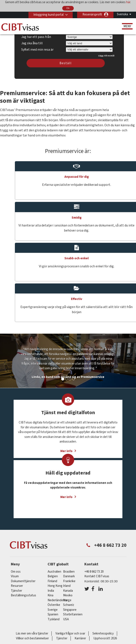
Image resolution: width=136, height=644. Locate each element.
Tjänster (17, 591)
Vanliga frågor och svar (70, 634)
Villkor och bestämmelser (32, 638)
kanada (68, 591)
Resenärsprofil (92, 15)
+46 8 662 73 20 (94, 572)
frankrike (69, 581)
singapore (70, 610)
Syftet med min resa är (37, 49)
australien (54, 572)
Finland (52, 581)
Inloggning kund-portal (48, 15)
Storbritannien (73, 614)
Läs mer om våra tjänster (32, 634)
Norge (67, 600)
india (51, 591)
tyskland (54, 619)
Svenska (122, 14)
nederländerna (57, 600)
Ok (68, 8)
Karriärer (80, 638)
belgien (53, 576)
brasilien (69, 572)
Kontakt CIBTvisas (97, 576)
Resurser (17, 586)
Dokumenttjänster (23, 581)
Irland (67, 586)
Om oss (16, 572)
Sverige (53, 610)
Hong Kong (55, 586)
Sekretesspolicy (103, 634)
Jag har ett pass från (36, 37)
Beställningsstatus (23, 595)
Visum (15, 576)
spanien (53, 614)
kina (50, 595)
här (128, 2)
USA (66, 619)
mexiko (68, 595)
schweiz (69, 605)
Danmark (69, 576)
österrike (54, 605)
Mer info (66, 497)
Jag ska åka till (32, 43)
